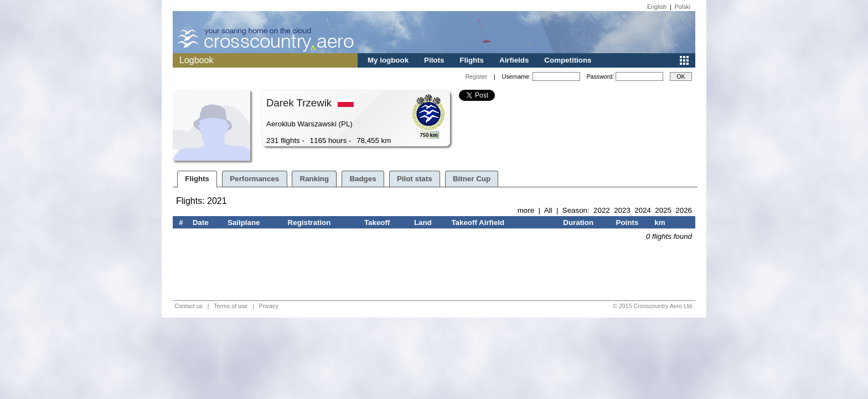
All (548, 210)
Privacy (269, 306)
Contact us (188, 306)
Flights (472, 60)
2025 (663, 210)
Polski (683, 7)
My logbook (388, 60)
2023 (622, 210)
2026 (684, 210)
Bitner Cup (472, 179)
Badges (363, 179)
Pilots (434, 60)
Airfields (514, 60)
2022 (602, 210)
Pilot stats (415, 179)
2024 (643, 210)
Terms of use (231, 306)
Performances (254, 179)
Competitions (568, 60)
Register (476, 76)
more (526, 210)
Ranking (315, 179)
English (657, 7)
